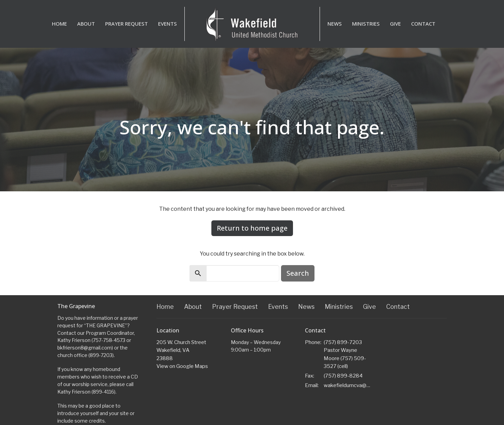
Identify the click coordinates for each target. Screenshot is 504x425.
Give (395, 24)
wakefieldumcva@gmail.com (348, 385)
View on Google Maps (182, 366)
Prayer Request (127, 24)
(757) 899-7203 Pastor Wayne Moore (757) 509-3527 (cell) (345, 354)
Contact (423, 24)
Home (59, 24)
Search (298, 273)
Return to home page (252, 228)
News (335, 24)
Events (167, 24)
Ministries (366, 24)
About (86, 24)
